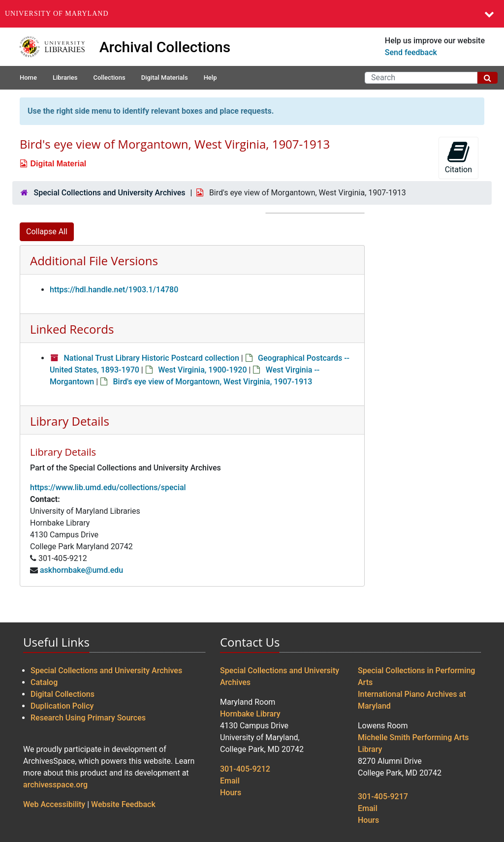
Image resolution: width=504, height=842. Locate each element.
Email (230, 781)
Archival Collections (165, 47)
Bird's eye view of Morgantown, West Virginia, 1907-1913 (212, 382)
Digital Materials (165, 78)
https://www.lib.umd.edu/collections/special (108, 487)
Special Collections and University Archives (109, 193)
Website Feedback (123, 804)
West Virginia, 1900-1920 (202, 370)
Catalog (44, 682)
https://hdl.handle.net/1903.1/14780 (114, 290)
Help (210, 78)
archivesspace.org (55, 785)
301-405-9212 (245, 769)
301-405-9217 (383, 796)
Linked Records (72, 329)
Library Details (70, 421)
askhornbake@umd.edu (81, 570)
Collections (109, 78)
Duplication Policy (62, 706)
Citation (458, 157)
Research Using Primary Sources (88, 718)
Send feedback (411, 52)
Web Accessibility (54, 804)
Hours (231, 793)
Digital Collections (63, 694)
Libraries (65, 78)
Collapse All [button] (47, 232)
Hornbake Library (250, 714)
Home (28, 78)
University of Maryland (57, 14)
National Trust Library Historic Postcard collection (151, 358)
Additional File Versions (94, 261)
